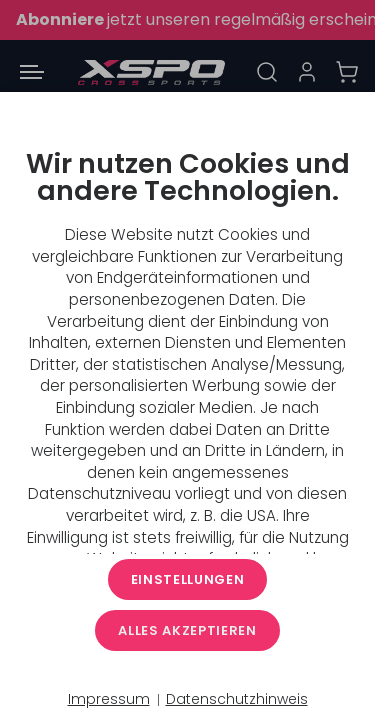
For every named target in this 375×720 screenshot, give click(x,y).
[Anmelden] (307, 72)
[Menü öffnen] (32, 72)
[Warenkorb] (347, 72)
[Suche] (267, 72)
